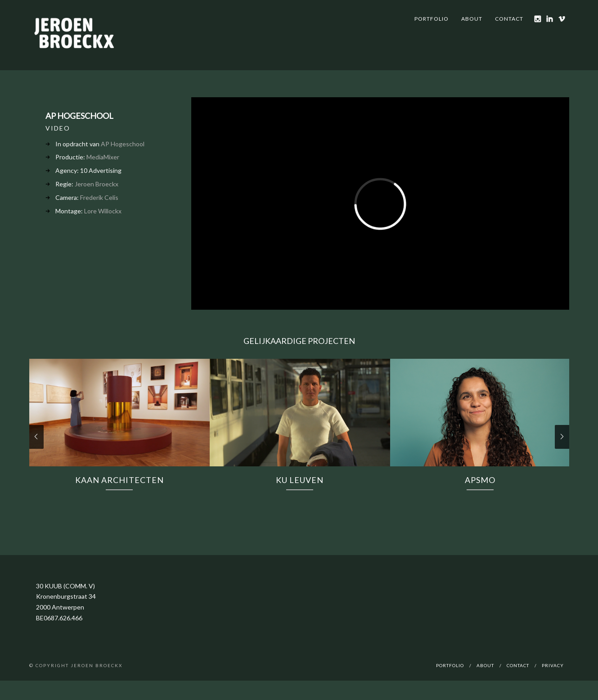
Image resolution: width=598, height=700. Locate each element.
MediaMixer (103, 157)
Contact (509, 19)
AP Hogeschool (123, 144)
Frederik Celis (99, 197)
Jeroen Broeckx (97, 184)
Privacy (553, 665)
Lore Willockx (103, 211)
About (472, 19)
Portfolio (432, 19)
